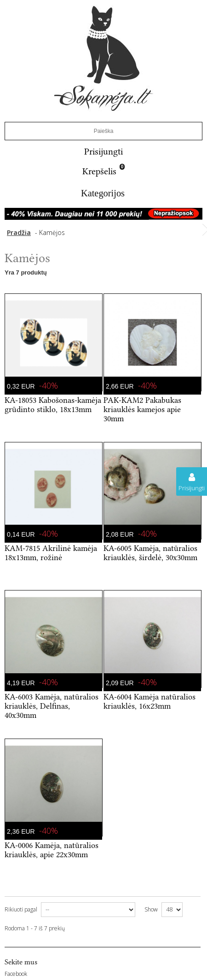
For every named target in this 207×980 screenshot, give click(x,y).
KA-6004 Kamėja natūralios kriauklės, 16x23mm (149, 701)
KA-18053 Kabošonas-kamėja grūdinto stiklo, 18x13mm (53, 405)
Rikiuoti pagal (21, 909)
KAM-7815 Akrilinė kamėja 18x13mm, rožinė (51, 553)
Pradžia (19, 232)
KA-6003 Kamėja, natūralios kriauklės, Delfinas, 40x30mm (52, 706)
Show (151, 909)
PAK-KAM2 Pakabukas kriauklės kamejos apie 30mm (142, 409)
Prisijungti (103, 152)
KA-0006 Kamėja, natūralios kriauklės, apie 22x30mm (52, 850)
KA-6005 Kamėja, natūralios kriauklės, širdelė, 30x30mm (150, 553)
